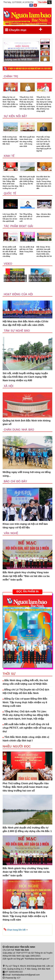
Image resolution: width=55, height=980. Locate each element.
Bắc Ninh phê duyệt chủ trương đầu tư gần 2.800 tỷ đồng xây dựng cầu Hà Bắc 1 (27, 181)
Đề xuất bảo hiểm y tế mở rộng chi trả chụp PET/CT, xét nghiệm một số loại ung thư (27, 728)
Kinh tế (9, 156)
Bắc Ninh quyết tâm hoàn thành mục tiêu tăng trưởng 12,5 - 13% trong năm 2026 (27, 142)
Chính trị (11, 76)
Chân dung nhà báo (19, 430)
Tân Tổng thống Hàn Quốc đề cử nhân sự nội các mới (26, 218)
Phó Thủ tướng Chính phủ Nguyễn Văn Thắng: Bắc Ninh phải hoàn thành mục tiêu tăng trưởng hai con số (10, 183)
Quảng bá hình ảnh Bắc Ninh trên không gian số (27, 422)
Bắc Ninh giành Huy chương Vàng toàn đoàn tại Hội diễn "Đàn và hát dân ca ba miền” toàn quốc (26, 576)
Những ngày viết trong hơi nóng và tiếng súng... (27, 474)
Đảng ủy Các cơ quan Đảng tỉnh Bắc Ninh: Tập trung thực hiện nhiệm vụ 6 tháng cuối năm (10, 102)
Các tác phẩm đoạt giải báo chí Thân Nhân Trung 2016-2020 (27, 250)
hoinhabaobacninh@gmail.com (26, 975)
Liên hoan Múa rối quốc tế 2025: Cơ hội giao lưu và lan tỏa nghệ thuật (10, 218)
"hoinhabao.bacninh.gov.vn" (37, 959)
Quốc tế (10, 193)
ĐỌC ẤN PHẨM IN (27, 591)
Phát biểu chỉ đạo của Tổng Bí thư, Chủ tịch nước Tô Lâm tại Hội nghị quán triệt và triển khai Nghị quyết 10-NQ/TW (44, 144)
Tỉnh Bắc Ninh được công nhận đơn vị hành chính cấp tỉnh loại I (26, 739)
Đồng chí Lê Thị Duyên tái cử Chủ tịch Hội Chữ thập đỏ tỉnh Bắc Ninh (26, 691)
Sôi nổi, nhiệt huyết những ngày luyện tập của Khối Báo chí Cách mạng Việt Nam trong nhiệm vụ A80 (25, 377)
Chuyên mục (24, 29)
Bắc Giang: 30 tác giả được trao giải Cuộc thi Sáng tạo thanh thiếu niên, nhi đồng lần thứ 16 (44, 252)
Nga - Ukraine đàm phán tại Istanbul (44, 215)
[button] (27, 930)
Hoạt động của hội (18, 294)
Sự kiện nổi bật (15, 116)
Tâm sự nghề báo (17, 331)
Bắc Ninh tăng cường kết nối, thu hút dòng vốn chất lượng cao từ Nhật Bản (25, 682)
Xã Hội (9, 386)
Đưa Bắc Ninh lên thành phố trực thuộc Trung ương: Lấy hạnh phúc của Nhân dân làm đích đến (44, 183)
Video (8, 264)
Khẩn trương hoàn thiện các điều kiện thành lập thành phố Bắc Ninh (10, 140)
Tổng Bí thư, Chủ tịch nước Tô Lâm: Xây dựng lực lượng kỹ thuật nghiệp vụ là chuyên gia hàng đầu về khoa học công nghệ (44, 104)
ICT (19, 978)
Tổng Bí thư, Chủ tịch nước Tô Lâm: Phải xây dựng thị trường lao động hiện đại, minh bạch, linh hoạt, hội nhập (27, 103)
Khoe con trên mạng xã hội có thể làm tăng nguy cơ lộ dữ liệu (25, 526)
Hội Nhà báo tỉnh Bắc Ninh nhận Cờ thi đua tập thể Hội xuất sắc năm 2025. (25, 323)
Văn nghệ (11, 533)
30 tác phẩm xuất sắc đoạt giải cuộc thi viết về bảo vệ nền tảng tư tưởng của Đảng (10, 252)
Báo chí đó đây (15, 481)
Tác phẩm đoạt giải (18, 226)
